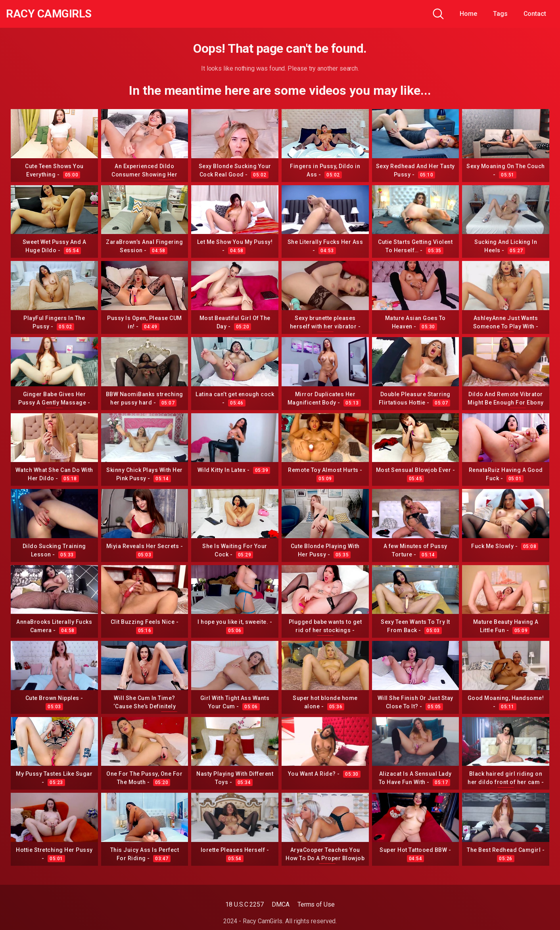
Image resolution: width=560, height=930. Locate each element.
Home (468, 14)
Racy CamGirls (49, 14)
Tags (500, 14)
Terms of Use (316, 904)
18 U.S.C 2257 (245, 904)
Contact (535, 14)
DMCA (281, 904)
